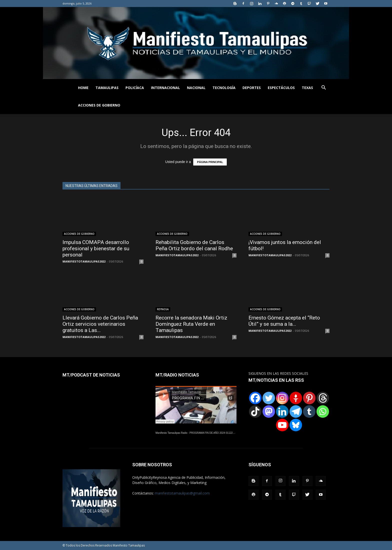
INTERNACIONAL (165, 88)
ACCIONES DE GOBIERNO (99, 105)
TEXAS (307, 88)
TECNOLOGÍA (224, 88)
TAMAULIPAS (107, 88)
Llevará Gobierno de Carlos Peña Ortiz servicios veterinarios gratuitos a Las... (100, 324)
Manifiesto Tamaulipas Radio (171, 433)
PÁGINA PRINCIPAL (210, 162)
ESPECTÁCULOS (281, 88)
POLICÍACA (135, 88)
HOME (83, 88)
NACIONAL (196, 88)
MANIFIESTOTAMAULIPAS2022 (84, 261)
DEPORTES (252, 88)
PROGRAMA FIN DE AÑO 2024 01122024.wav (216, 433)
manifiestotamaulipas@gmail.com (182, 493)
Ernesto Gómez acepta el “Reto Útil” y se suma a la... (284, 321)
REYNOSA (163, 309)
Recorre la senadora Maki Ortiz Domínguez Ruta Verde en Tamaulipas (191, 324)
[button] (323, 88)
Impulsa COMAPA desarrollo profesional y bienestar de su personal (96, 248)
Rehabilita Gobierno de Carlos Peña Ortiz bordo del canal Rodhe (194, 245)
